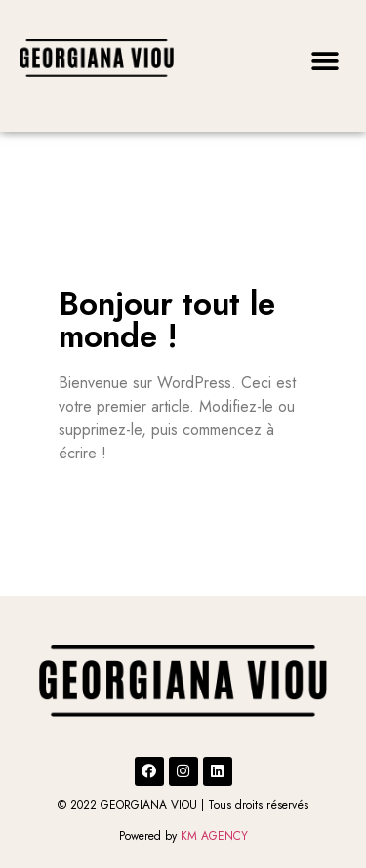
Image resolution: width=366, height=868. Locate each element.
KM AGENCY (214, 836)
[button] (325, 61)
